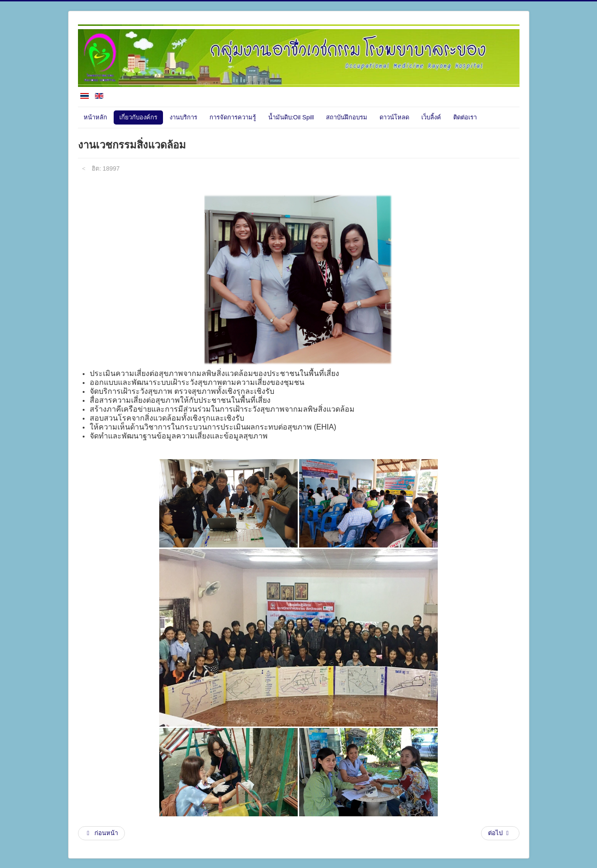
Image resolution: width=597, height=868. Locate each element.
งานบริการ (183, 117)
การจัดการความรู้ (233, 117)
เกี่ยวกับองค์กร (138, 117)
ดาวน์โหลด (394, 117)
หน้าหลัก (95, 117)
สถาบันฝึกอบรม (347, 117)
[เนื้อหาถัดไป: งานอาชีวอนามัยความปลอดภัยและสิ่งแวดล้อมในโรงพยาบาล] (500, 833)
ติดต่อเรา (465, 117)
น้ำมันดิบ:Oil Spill (291, 117)
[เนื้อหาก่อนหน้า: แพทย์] (102, 833)
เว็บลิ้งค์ (431, 117)
